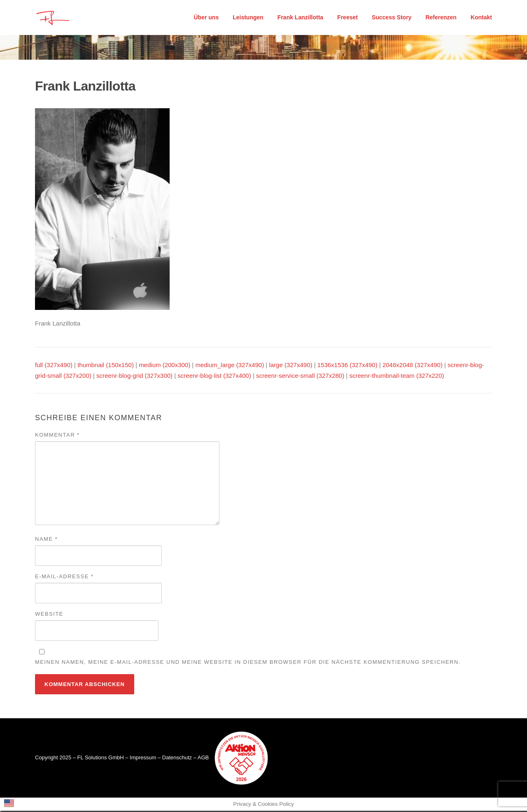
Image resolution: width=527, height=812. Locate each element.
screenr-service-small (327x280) (300, 377)
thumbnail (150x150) (106, 366)
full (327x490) (54, 366)
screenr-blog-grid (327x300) (134, 377)
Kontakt (481, 17)
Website (49, 615)
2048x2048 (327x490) (413, 366)
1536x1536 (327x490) (347, 366)
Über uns (206, 17)
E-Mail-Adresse (64, 578)
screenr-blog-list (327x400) (214, 377)
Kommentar (57, 436)
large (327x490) (290, 366)
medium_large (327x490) (230, 366)
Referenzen (441, 17)
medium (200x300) (164, 366)
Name (46, 540)
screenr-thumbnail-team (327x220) (396, 377)
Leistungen (248, 17)
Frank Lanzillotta (300, 17)
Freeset (347, 17)
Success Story (392, 17)
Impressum (143, 759)
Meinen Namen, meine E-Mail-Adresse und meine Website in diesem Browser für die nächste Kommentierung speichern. (248, 663)
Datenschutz (177, 759)
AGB (203, 759)
